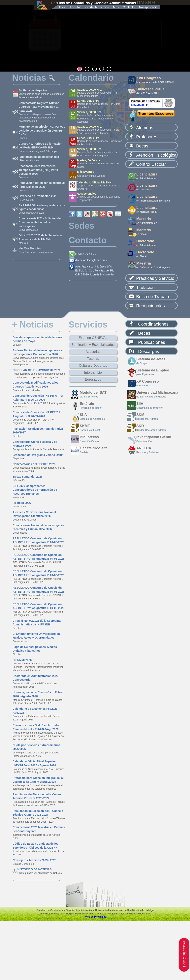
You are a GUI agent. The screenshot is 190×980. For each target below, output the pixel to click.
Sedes (81, 226)
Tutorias (93, 359)
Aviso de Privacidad (95, 917)
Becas (144, 333)
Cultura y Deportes (93, 366)
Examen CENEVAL (93, 338)
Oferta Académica (97, 7)
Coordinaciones (153, 324)
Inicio (63, 7)
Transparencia (148, 7)
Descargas (149, 351)
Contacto (129, 7)
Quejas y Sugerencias (184, 955)
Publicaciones (152, 342)
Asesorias (93, 352)
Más (116, 7)
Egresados (93, 379)
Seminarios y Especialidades (93, 345)
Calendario (91, 78)
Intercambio (93, 373)
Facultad (76, 7)
